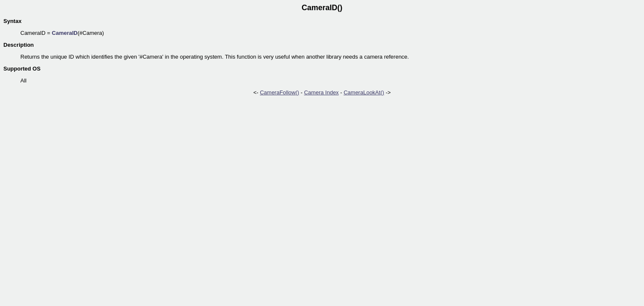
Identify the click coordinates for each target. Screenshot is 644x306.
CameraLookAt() (364, 92)
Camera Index (321, 92)
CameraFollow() (279, 92)
